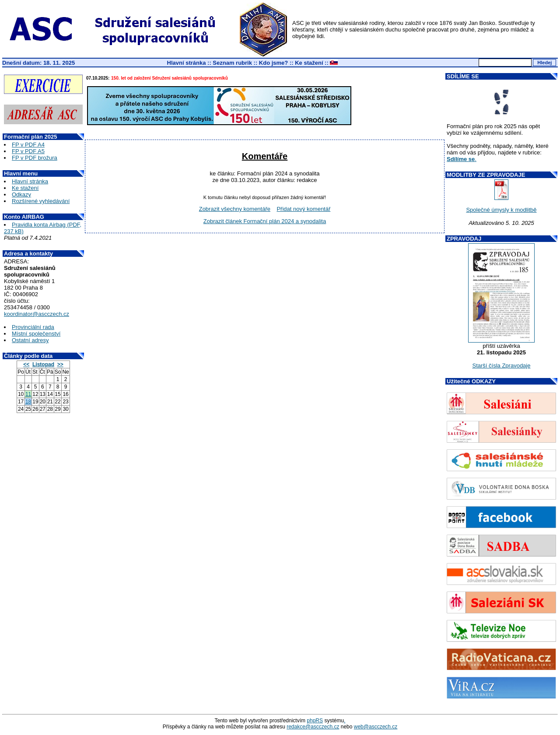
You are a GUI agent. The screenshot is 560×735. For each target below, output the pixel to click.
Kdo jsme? (273, 63)
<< (26, 364)
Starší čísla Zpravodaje (502, 366)
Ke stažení (309, 63)
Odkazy (21, 194)
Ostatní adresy (30, 340)
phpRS (315, 721)
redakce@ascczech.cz (313, 727)
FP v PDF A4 (28, 145)
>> (60, 364)
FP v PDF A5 (28, 151)
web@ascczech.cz (376, 727)
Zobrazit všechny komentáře (235, 209)
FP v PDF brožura (35, 158)
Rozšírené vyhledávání (41, 201)
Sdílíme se (461, 159)
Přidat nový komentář (303, 209)
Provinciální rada (33, 327)
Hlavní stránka (187, 63)
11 (28, 394)
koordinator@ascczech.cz (37, 314)
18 (28, 402)
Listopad (43, 364)
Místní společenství (36, 334)
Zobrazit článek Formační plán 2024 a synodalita (265, 221)
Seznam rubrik (232, 63)
